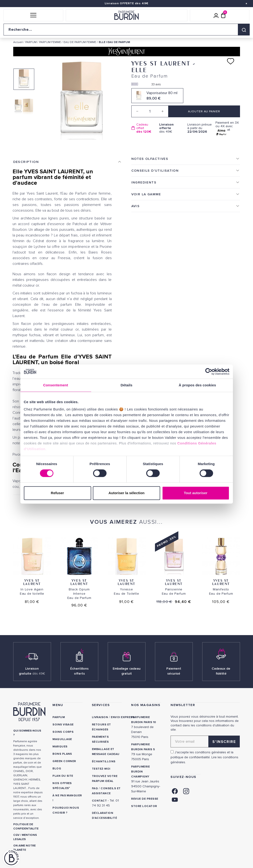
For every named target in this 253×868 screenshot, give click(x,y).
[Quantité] (150, 111)
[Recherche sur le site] (126, 30)
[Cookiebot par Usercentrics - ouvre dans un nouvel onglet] (209, 371)
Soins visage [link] (63, 725)
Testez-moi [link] (101, 769)
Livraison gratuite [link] (32, 671)
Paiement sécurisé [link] (174, 671)
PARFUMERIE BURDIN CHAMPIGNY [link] (140, 772)
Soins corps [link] (63, 732)
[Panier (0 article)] (223, 15)
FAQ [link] (95, 788)
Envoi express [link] (123, 717)
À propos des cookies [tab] (197, 385)
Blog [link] (57, 769)
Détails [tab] (127, 385)
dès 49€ (172, 128)
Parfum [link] (59, 717)
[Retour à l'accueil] (127, 15)
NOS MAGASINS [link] (146, 705)
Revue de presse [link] (145, 799)
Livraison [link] (100, 717)
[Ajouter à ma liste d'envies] (231, 61)
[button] (33, 15)
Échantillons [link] (104, 761)
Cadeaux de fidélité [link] (221, 671)
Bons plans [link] (62, 754)
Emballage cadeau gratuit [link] (127, 671)
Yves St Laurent (32, 582)
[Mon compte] (216, 15)
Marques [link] (60, 747)
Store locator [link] (144, 806)
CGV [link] (16, 835)
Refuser (57, 493)
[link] (175, 791)
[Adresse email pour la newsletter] (205, 742)
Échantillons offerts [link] (79, 671)
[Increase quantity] (163, 111)
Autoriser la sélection (126, 493)
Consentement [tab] (56, 385)
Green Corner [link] (64, 761)
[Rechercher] (244, 30)
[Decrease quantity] (137, 111)
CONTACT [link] (99, 801)
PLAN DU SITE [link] (63, 776)
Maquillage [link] (62, 739)
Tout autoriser (196, 493)
